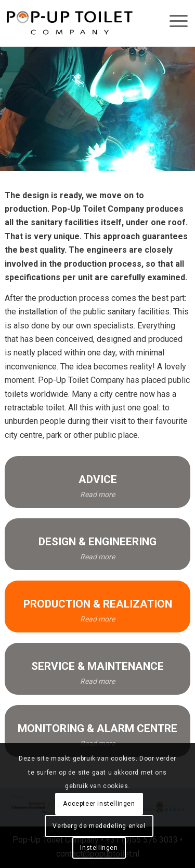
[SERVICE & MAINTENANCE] (97, 669)
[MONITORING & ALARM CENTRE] (97, 731)
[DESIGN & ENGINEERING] (97, 544)
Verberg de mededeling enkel (99, 826)
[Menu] (173, 21)
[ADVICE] (97, 482)
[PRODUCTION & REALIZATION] (97, 607)
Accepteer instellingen (99, 804)
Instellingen (99, 848)
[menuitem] (170, 21)
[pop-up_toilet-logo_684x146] (69, 23)
